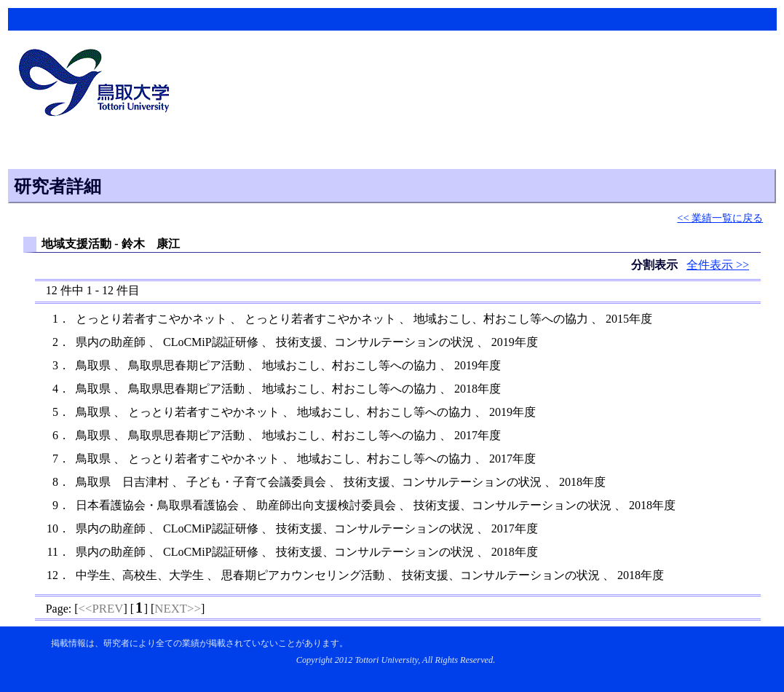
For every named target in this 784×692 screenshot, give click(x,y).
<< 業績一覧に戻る (720, 218)
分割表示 (656, 265)
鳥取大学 (98, 84)
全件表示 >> (718, 265)
